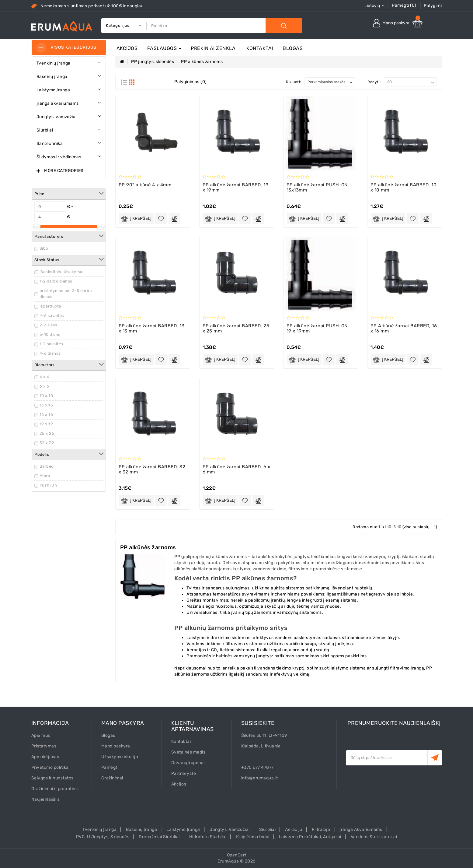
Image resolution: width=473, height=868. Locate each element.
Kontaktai (260, 48)
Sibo (44, 248)
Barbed (47, 466)
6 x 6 (44, 386)
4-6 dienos (50, 353)
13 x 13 (46, 405)
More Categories (64, 171)
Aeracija (294, 829)
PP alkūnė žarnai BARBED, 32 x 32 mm (152, 469)
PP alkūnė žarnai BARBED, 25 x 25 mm (236, 328)
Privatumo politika (50, 767)
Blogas (293, 48)
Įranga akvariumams (361, 829)
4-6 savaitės (52, 316)
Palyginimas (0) (191, 82)
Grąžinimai (112, 778)
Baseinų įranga (141, 829)
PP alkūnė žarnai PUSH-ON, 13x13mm (318, 187)
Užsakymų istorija (120, 757)
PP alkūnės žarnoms (202, 62)
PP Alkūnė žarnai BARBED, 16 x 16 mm (404, 328)
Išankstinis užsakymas (62, 272)
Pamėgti (110, 767)
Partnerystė (184, 773)
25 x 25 (47, 433)
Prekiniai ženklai (214, 48)
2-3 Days (49, 325)
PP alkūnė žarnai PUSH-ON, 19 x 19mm (318, 328)
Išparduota (50, 306)
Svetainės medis (188, 752)
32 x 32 (47, 443)
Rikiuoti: (294, 82)
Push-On (48, 485)
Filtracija (321, 829)
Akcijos (127, 48)
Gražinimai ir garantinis (55, 789)
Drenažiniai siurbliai (159, 837)
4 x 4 (44, 377)
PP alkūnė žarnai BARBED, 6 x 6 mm (236, 469)
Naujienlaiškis (46, 799)
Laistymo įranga (183, 829)
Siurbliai (268, 829)
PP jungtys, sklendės (153, 62)
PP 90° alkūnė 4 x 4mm (145, 185)
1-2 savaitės (51, 344)
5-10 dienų (50, 334)
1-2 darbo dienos (56, 281)
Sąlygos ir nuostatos (52, 778)
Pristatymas (44, 746)
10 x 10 (46, 396)
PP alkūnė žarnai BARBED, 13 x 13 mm (152, 328)
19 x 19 (46, 424)
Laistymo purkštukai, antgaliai (310, 837)
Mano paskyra (116, 746)
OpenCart (237, 855)
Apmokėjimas (45, 757)
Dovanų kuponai (188, 763)
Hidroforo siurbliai (208, 837)
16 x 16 (46, 415)
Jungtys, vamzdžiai (230, 829)
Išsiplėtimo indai (253, 837)
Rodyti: (374, 82)
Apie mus (41, 735)
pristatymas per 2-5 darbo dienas (66, 294)
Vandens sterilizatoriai (374, 837)
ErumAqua (228, 861)
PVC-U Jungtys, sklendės (103, 837)
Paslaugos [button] (164, 48)
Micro (45, 476)
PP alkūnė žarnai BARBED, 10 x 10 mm (404, 187)
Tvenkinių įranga (99, 829)
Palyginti (433, 6)
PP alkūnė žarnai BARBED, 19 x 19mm (236, 187)
